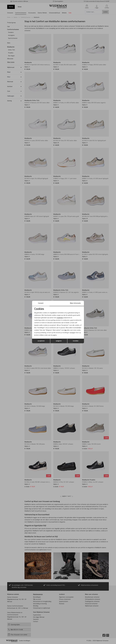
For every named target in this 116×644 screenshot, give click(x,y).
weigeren (59, 341)
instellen (76, 341)
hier (66, 330)
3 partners (60, 318)
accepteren (41, 341)
